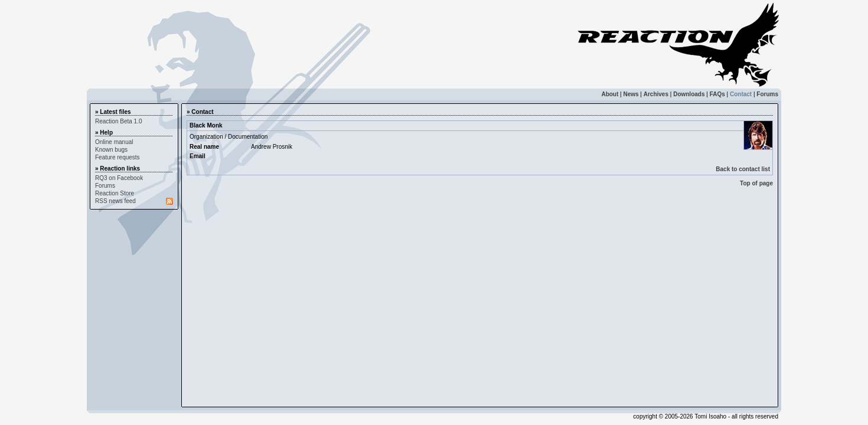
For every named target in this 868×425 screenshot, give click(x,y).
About (610, 94)
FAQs (717, 94)
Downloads (689, 94)
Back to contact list (743, 169)
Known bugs (111, 150)
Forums (767, 94)
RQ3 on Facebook (119, 178)
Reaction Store (115, 193)
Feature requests (118, 157)
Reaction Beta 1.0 (119, 121)
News (631, 94)
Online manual (114, 142)
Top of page (756, 183)
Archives (656, 94)
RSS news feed (115, 201)
